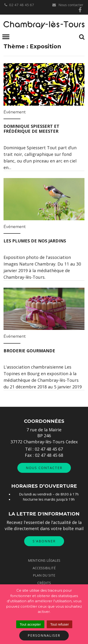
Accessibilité (44, 568)
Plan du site (44, 575)
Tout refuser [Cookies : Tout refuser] (59, 624)
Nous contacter (68, 5)
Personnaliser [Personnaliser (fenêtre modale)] (44, 635)
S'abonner (44, 541)
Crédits (44, 583)
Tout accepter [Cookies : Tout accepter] (30, 624)
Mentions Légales (44, 560)
